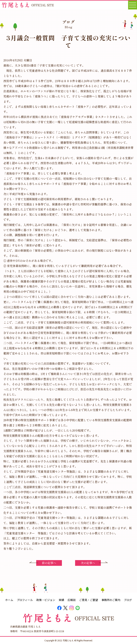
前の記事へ (49, 563)
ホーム (9, 600)
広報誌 (72, 600)
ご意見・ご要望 (89, 600)
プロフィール (25, 600)
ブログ (128, 600)
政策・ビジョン (46, 600)
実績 (61, 600)
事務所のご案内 (111, 600)
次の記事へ (88, 563)
